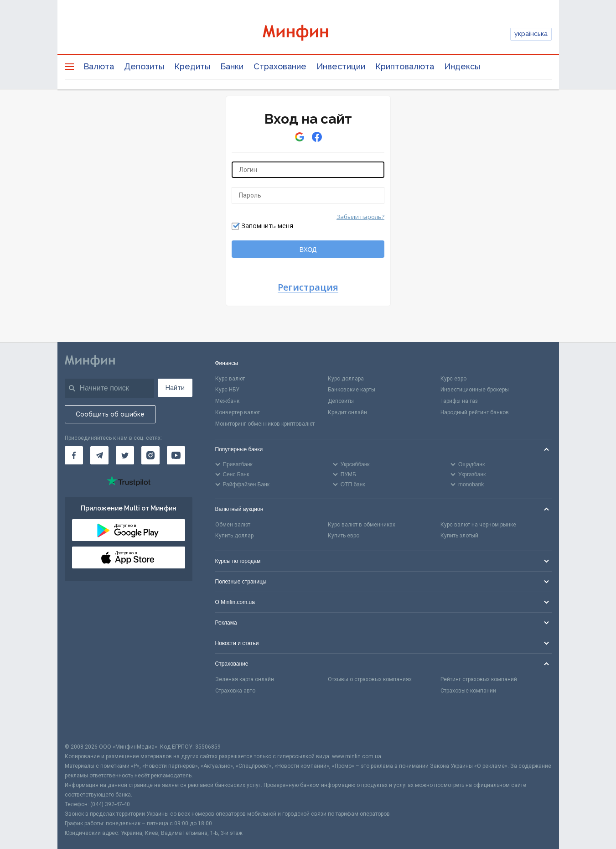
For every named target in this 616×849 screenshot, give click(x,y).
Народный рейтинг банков (475, 412)
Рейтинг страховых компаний (479, 679)
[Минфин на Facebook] (74, 455)
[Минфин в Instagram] (150, 455)
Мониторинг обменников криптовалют (265, 424)
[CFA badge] (85, 724)
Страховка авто (235, 691)
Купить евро (344, 536)
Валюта (99, 66)
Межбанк (227, 401)
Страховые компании (468, 691)
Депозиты (144, 66)
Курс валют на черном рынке (478, 525)
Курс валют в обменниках (362, 525)
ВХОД (308, 250)
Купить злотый (459, 536)
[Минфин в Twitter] (125, 455)
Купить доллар (234, 536)
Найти (175, 388)
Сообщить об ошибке (110, 414)
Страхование (280, 66)
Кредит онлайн (347, 412)
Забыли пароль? (360, 217)
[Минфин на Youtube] (176, 455)
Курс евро (453, 379)
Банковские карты (352, 390)
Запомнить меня (267, 226)
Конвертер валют (238, 412)
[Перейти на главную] (308, 34)
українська (531, 34)
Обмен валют (233, 525)
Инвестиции (341, 66)
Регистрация (308, 288)
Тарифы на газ (459, 401)
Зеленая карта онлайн (245, 679)
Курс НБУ (227, 390)
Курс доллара (346, 379)
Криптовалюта (405, 66)
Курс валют (230, 379)
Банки (232, 66)
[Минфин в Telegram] (99, 455)
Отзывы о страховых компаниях (370, 679)
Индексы (462, 66)
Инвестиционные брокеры (475, 390)
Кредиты (192, 66)
